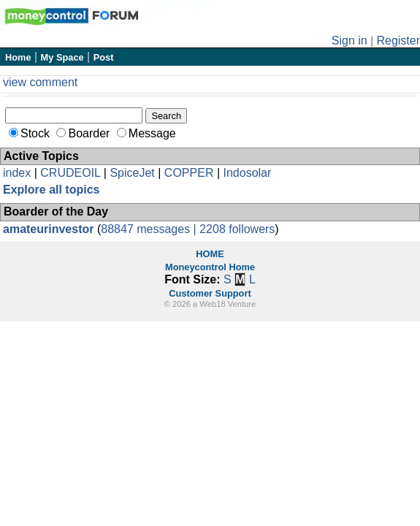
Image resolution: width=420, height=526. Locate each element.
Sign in (350, 41)
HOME (210, 254)
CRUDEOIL (70, 173)
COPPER (189, 173)
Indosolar (247, 173)
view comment (40, 82)
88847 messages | (150, 229)
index (17, 173)
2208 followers (237, 229)
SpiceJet (132, 173)
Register (398, 41)
